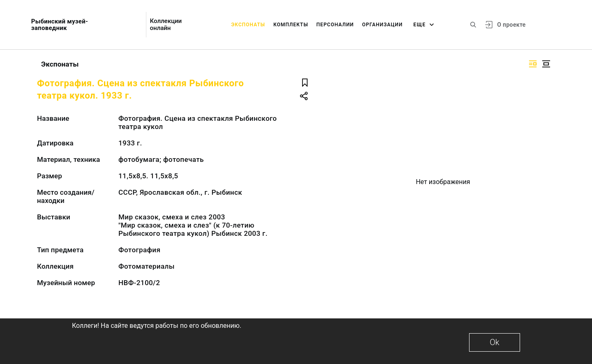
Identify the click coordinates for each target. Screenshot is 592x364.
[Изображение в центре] (546, 64)
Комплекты (291, 25)
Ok (494, 342)
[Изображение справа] (533, 64)
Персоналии (335, 25)
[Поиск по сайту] (473, 25)
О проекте (511, 25)
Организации (383, 25)
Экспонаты (248, 25)
